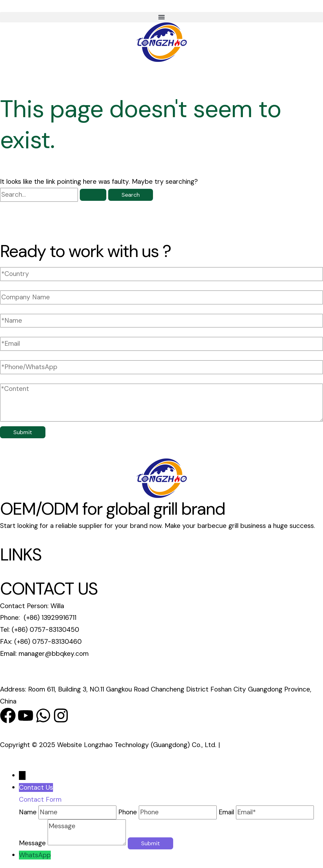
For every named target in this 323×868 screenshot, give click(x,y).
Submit (23, 432)
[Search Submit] (93, 195)
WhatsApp (35, 855)
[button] (161, 17)
